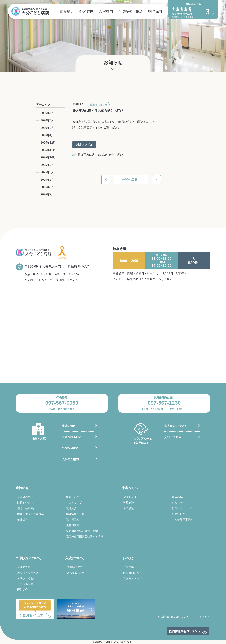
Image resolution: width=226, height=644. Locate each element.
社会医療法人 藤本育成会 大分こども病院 (30, 11)
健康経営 (23, 520)
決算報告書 (73, 525)
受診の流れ (69, 426)
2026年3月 (47, 120)
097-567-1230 (164, 403)
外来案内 (87, 11)
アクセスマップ (133, 578)
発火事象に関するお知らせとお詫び (98, 155)
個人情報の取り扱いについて (174, 617)
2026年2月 (47, 128)
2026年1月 (47, 135)
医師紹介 (23, 590)
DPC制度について (78, 573)
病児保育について (176, 426)
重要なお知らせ (99, 105)
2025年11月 (48, 150)
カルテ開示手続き (183, 520)
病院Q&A (177, 497)
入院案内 (106, 11)
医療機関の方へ (133, 573)
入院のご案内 (70, 459)
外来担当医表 (70, 448)
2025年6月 (47, 180)
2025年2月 (47, 194)
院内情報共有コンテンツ (185, 631)
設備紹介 (71, 508)
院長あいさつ (25, 503)
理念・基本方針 (27, 508)
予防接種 (129, 508)
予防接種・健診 (131, 11)
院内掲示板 (73, 520)
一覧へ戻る (130, 180)
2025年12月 (48, 143)
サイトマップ (202, 617)
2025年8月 (47, 172)
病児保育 (155, 11)
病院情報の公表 (75, 514)
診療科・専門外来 (28, 573)
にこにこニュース (183, 508)
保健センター (131, 497)
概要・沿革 (73, 497)
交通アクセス (173, 437)
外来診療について (29, 558)
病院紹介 (67, 11)
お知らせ (177, 503)
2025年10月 (48, 157)
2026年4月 (47, 113)
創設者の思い (25, 497)
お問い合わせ (180, 514)
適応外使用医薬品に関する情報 (85, 536)
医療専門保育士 (76, 567)
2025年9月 (47, 165)
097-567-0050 (42, 274)
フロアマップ (74, 503)
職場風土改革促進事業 (31, 514)
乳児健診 (129, 503)
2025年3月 (47, 187)
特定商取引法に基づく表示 (82, 531)
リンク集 (129, 567)
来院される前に (72, 437)
